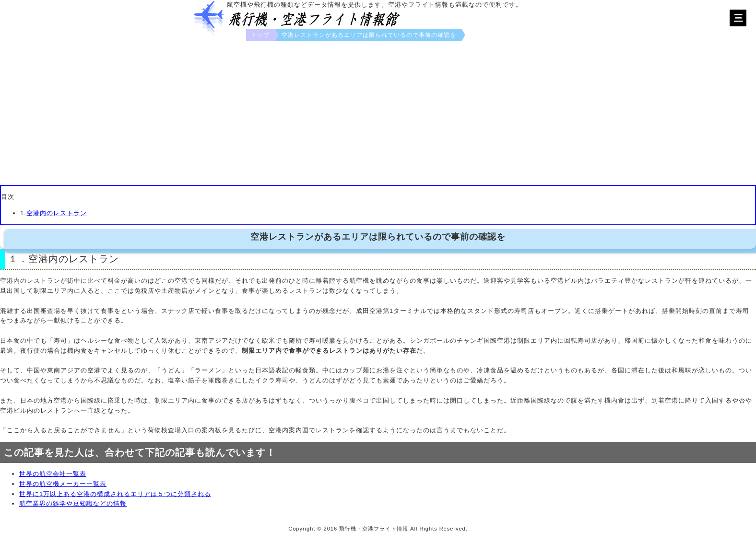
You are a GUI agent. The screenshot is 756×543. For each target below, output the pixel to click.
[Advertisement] (378, 113)
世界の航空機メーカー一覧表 (63, 484)
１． (18, 259)
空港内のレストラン (57, 213)
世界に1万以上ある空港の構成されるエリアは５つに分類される (115, 494)
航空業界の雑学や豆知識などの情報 (73, 503)
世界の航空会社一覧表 (53, 474)
